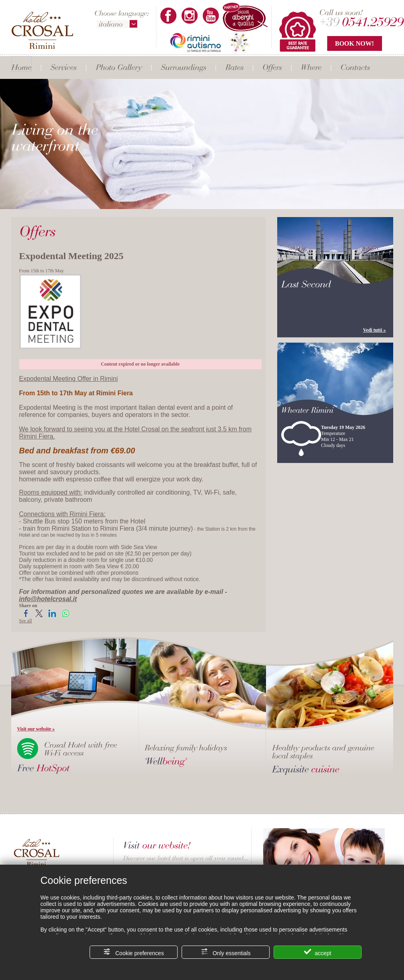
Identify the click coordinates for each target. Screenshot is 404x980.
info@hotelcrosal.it (48, 599)
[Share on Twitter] (39, 616)
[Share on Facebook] (26, 616)
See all (26, 621)
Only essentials (226, 952)
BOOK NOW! (355, 43)
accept (318, 952)
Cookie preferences (133, 952)
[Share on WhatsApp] (65, 616)
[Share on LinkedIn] (52, 616)
